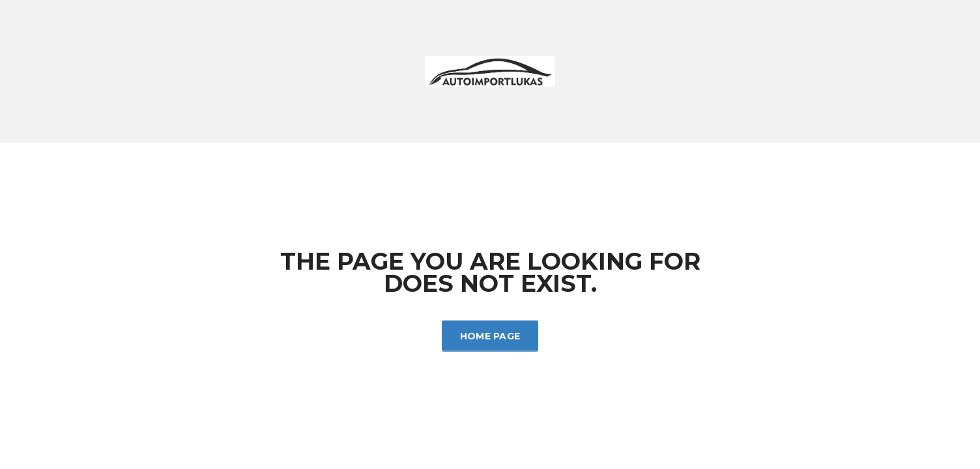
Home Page (490, 336)
